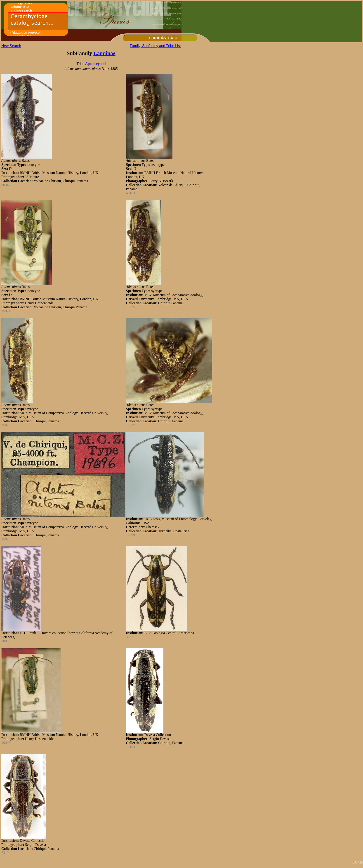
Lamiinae (104, 53)
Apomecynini (95, 64)
